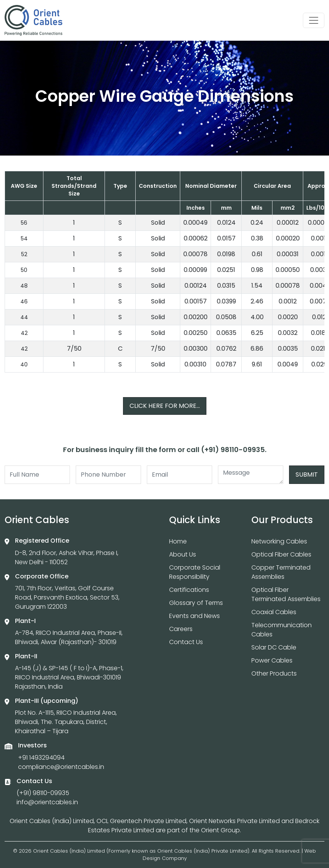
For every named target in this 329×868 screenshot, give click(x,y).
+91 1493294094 (41, 758)
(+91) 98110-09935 (43, 793)
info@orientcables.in (47, 802)
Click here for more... (165, 406)
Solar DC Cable (274, 647)
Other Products (274, 673)
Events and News (194, 616)
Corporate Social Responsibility (195, 572)
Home (178, 541)
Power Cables (272, 660)
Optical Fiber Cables (281, 554)
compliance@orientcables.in (61, 767)
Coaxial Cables (274, 612)
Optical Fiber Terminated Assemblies (286, 594)
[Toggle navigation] (314, 20)
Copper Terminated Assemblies (281, 572)
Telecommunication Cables (282, 630)
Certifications (189, 590)
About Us (183, 554)
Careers (181, 629)
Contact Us (186, 642)
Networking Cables (279, 541)
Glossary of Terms (196, 603)
